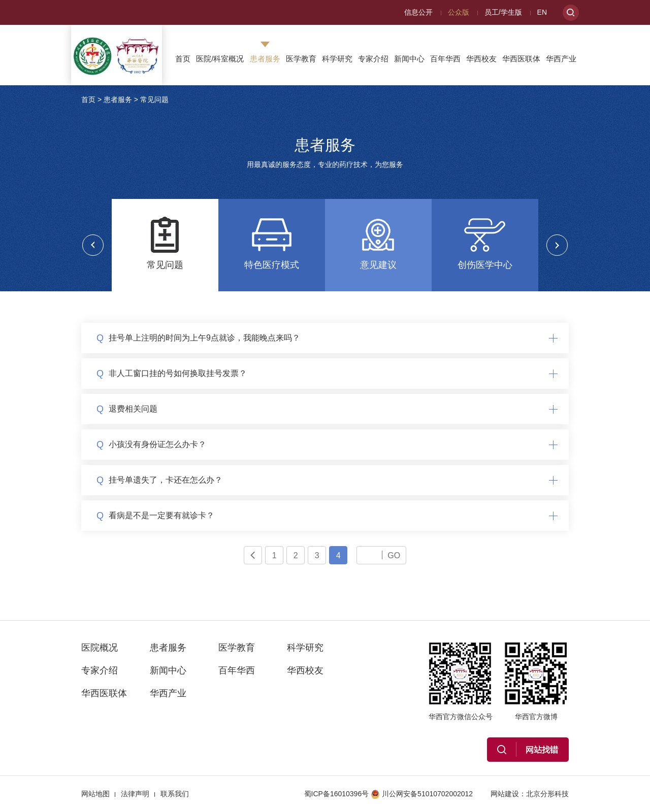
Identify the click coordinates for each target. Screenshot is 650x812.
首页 (183, 59)
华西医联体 (521, 59)
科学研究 (337, 59)
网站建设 (505, 794)
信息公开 (418, 12)
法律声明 (135, 794)
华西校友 (481, 59)
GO (394, 555)
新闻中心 (409, 59)
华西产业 (561, 59)
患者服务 (265, 59)
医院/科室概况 (220, 59)
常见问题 (154, 99)
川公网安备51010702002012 (422, 794)
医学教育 (301, 59)
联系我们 (175, 794)
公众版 (459, 12)
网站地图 (95, 794)
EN (542, 12)
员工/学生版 (503, 12)
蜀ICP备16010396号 (337, 794)
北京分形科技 (547, 794)
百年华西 (445, 59)
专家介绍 (373, 59)
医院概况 (100, 648)
